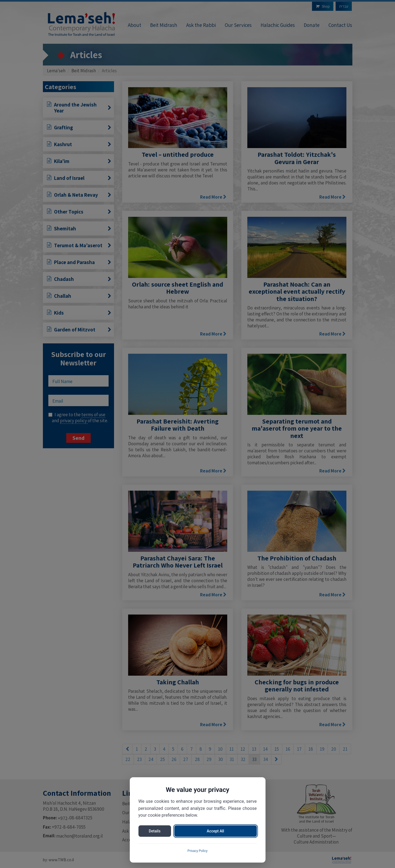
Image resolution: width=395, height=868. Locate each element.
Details (155, 831)
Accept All (216, 831)
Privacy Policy (198, 851)
